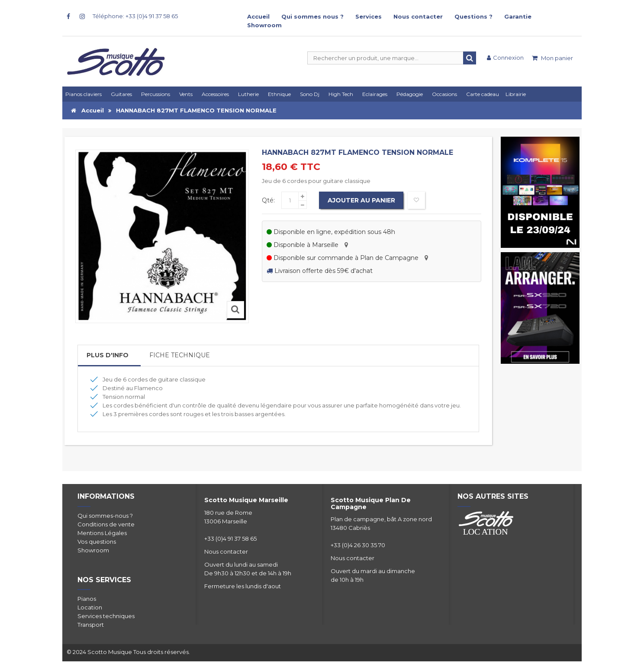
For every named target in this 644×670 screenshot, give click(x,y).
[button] (376, 94)
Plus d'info (108, 355)
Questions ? (473, 16)
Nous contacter (418, 16)
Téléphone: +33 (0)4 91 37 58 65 (135, 16)
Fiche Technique (180, 355)
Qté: (268, 200)
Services (369, 16)
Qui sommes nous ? (312, 16)
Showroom (264, 25)
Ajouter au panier (361, 200)
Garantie (518, 16)
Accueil (258, 16)
